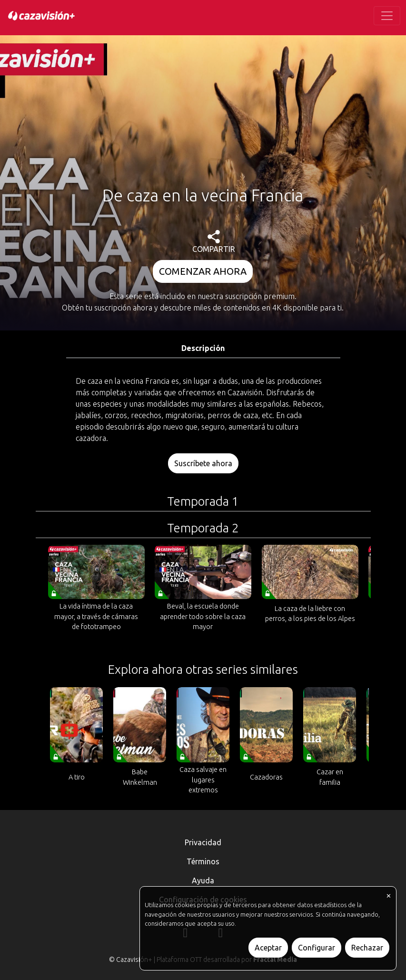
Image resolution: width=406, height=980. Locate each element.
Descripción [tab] (203, 348)
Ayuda (203, 880)
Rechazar (367, 948)
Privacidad (203, 842)
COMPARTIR (214, 242)
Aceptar (268, 948)
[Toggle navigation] (387, 16)
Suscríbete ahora (203, 463)
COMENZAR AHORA (203, 271)
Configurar (317, 948)
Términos (203, 861)
